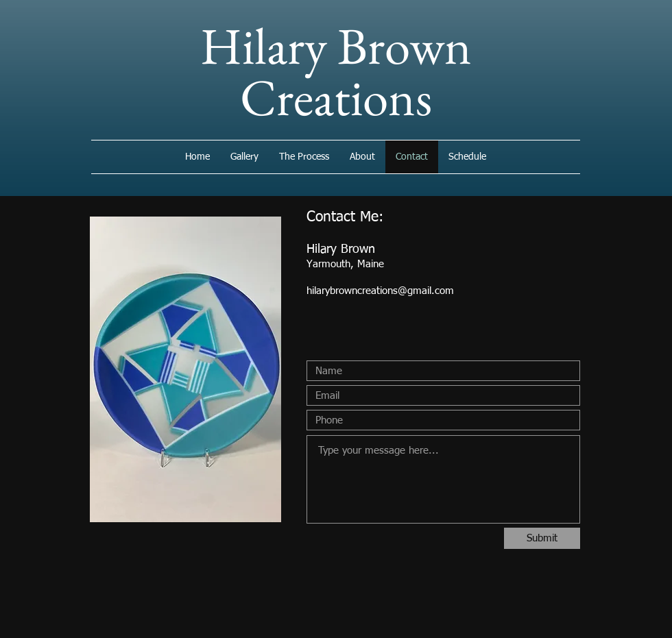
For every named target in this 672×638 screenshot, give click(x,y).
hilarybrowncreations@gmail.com (380, 291)
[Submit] (542, 538)
